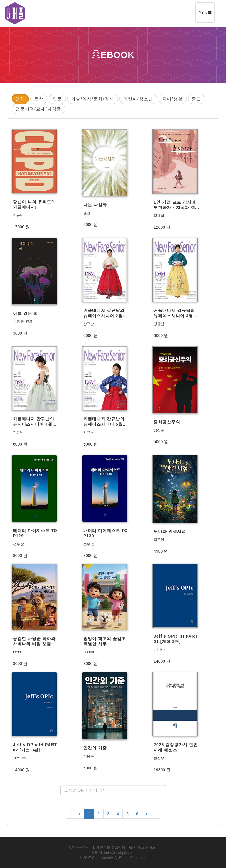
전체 (20, 99)
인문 (57, 99)
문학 (39, 99)
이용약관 (79, 847)
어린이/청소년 (138, 99)
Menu (206, 14)
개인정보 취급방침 (109, 847)
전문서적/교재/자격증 (39, 109)
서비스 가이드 (143, 847)
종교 (197, 99)
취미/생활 (173, 99)
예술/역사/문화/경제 (93, 99)
